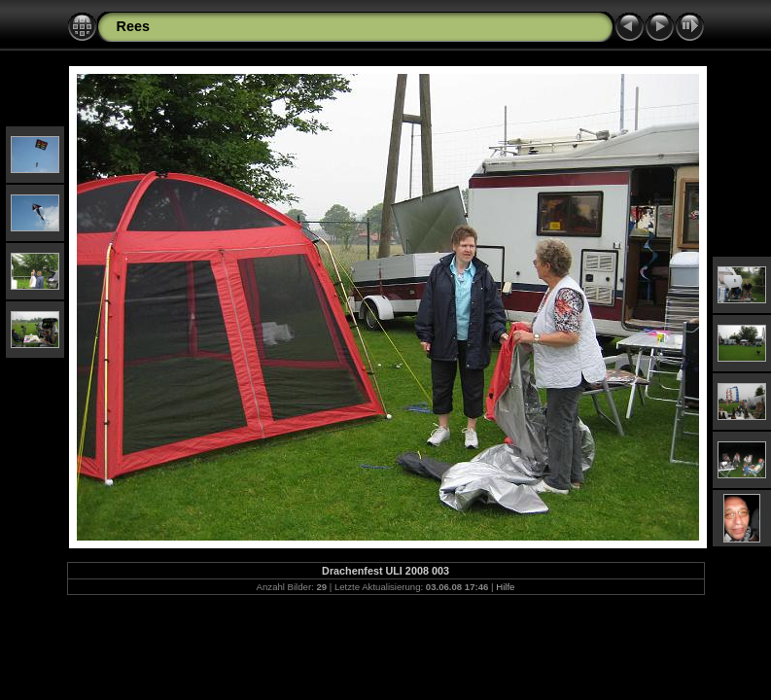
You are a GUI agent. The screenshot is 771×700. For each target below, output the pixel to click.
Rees (133, 26)
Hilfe (505, 587)
